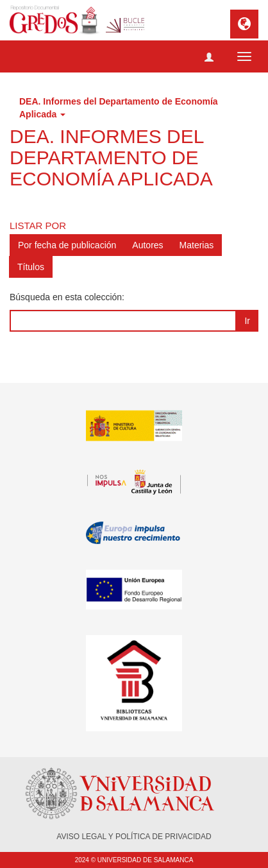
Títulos (31, 267)
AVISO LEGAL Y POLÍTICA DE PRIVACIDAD (134, 837)
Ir (247, 321)
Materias (197, 245)
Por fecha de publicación (67, 245)
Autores (147, 245)
